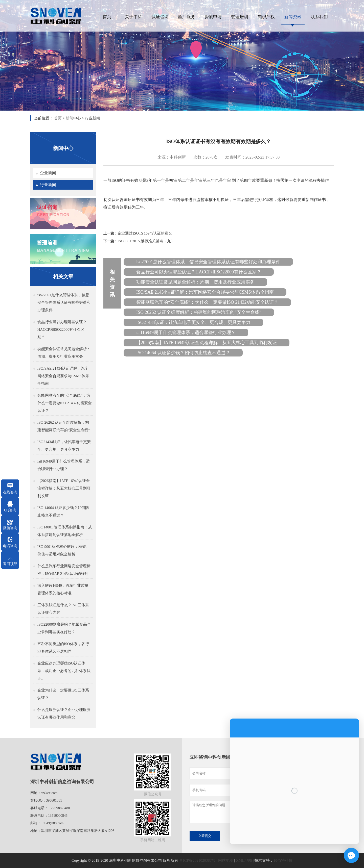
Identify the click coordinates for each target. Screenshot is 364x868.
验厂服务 (187, 17)
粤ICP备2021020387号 (197, 860)
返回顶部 (10, 564)
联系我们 (319, 17)
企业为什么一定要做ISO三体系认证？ (63, 694)
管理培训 (240, 17)
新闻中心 (73, 118)
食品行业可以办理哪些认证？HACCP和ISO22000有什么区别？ (62, 329)
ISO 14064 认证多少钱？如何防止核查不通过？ (63, 512)
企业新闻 (48, 173)
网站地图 (226, 860)
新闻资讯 (293, 17)
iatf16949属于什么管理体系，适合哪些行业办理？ (64, 465)
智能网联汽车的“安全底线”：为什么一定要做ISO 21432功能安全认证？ (65, 403)
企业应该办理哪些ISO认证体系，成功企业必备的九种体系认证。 (64, 671)
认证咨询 (160, 17)
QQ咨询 (10, 510)
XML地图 (244, 860)
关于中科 (133, 17)
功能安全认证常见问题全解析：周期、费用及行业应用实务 (64, 353)
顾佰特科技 (283, 860)
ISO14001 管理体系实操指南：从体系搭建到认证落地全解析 (65, 531)
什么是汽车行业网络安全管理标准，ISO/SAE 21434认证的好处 (64, 570)
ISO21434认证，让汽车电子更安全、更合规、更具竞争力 (64, 446)
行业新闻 (93, 118)
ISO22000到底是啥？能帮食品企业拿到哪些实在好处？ (64, 628)
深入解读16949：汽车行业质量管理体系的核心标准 (63, 589)
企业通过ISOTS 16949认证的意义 (145, 233)
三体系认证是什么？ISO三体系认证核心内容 (63, 609)
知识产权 (266, 17)
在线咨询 (10, 492)
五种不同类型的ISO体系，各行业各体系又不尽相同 (63, 648)
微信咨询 (10, 528)
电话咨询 (10, 546)
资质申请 (213, 17)
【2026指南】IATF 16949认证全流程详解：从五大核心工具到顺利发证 (64, 488)
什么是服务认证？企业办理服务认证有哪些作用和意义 (64, 713)
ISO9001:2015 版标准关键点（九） (146, 241)
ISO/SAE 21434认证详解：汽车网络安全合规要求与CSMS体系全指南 (63, 376)
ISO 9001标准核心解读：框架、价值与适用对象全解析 (64, 550)
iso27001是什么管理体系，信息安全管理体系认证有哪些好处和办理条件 (64, 302)
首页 (107, 17)
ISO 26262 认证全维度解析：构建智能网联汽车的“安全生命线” (64, 426)
